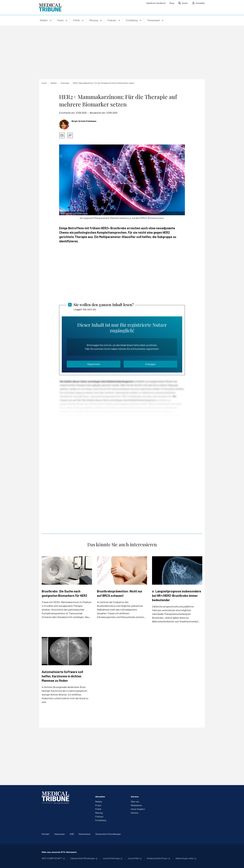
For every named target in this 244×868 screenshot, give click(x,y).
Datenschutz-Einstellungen (108, 834)
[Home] (44, 83)
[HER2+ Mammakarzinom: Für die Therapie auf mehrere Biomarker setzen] (104, 83)
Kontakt (46, 834)
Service (135, 797)
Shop (172, 3)
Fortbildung (101, 820)
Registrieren (94, 364)
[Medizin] (54, 83)
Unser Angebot (138, 809)
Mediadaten (136, 805)
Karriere (135, 813)
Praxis (98, 805)
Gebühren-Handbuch (156, 3)
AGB (72, 834)
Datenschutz (85, 834)
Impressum (60, 834)
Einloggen (150, 364)
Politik (98, 809)
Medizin (99, 802)
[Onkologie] (65, 83)
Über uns (135, 802)
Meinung (99, 813)
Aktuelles (100, 797)
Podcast (99, 816)
